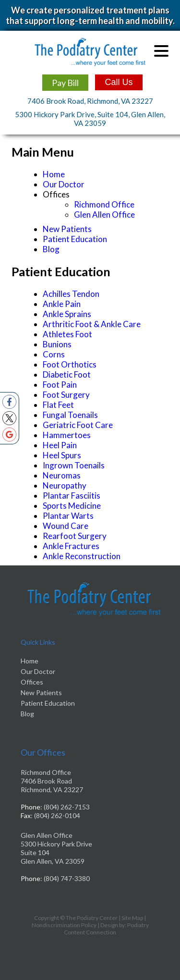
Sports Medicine (72, 506)
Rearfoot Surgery (75, 536)
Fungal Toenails (70, 415)
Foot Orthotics (70, 364)
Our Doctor (64, 184)
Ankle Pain (62, 304)
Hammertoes (67, 435)
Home (54, 174)
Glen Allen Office (104, 214)
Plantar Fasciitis (72, 496)
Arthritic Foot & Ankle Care (92, 324)
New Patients (67, 229)
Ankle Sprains (67, 314)
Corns (54, 354)
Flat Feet (58, 405)
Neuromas (62, 475)
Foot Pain (60, 385)
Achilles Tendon (71, 294)
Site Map (132, 918)
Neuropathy (65, 485)
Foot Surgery (66, 395)
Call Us (119, 82)
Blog (51, 249)
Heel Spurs (62, 455)
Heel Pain (60, 445)
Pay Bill (65, 83)
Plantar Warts (68, 516)
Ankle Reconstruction (82, 556)
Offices (32, 682)
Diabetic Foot (67, 374)
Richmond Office (104, 204)
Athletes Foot (67, 334)
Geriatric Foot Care (78, 425)
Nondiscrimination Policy (64, 925)
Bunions (57, 344)
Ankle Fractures (71, 546)
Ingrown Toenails (74, 465)
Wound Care (66, 526)
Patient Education (75, 239)
